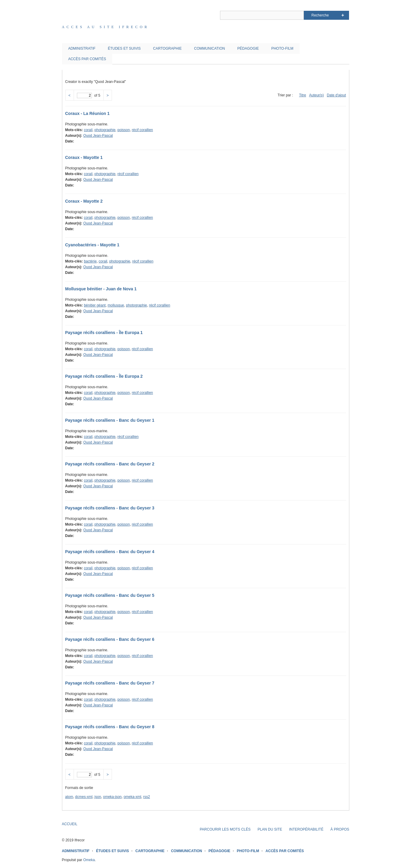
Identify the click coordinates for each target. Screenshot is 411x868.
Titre (303, 95)
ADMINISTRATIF (82, 48)
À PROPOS (340, 829)
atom (69, 797)
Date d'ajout (336, 95)
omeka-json (112, 797)
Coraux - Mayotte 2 (84, 201)
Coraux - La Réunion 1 (88, 113)
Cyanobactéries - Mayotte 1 (92, 245)
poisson (123, 130)
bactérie (90, 261)
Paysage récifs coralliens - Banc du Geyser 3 (110, 508)
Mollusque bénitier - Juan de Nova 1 (101, 289)
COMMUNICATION (209, 48)
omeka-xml (132, 797)
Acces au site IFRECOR (106, 27)
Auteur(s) (316, 95)
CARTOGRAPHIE (167, 48)
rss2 (147, 797)
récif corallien (142, 130)
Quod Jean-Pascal (98, 136)
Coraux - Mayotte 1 (84, 157)
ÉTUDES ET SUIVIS (124, 48)
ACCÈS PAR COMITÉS (87, 59)
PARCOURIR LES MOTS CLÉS (225, 829)
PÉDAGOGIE (248, 48)
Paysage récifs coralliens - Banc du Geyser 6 (110, 639)
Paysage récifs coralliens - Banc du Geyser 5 (110, 595)
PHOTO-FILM (282, 48)
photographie (105, 130)
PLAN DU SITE (270, 829)
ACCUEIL (70, 824)
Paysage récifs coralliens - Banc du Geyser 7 (110, 683)
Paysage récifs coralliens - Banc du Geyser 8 (110, 727)
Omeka (89, 860)
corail (88, 130)
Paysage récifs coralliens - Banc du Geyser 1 (110, 420)
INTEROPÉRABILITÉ (306, 829)
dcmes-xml (84, 797)
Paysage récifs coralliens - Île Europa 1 (104, 333)
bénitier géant (95, 305)
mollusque (116, 305)
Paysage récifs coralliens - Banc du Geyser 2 (110, 464)
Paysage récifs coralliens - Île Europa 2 (104, 376)
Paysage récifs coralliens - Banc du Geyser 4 (110, 552)
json (98, 797)
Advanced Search (343, 15)
